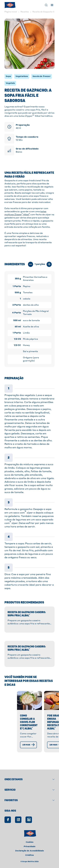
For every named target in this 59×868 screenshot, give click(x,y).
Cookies (30, 842)
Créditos (30, 855)
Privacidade (30, 847)
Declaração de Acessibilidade (30, 851)
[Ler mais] (18, 751)
